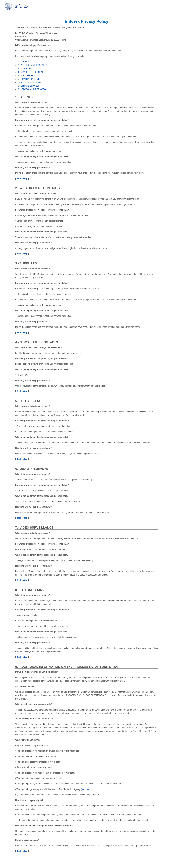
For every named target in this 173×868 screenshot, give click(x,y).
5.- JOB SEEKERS (26, 76)
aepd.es (85, 789)
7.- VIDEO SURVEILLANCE (30, 82)
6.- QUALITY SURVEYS (29, 79)
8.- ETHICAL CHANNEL (29, 86)
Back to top (22, 178)
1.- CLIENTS (23, 62)
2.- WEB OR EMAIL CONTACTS (32, 65)
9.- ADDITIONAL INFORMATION (33, 89)
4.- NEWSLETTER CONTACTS (32, 72)
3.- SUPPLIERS (25, 69)
